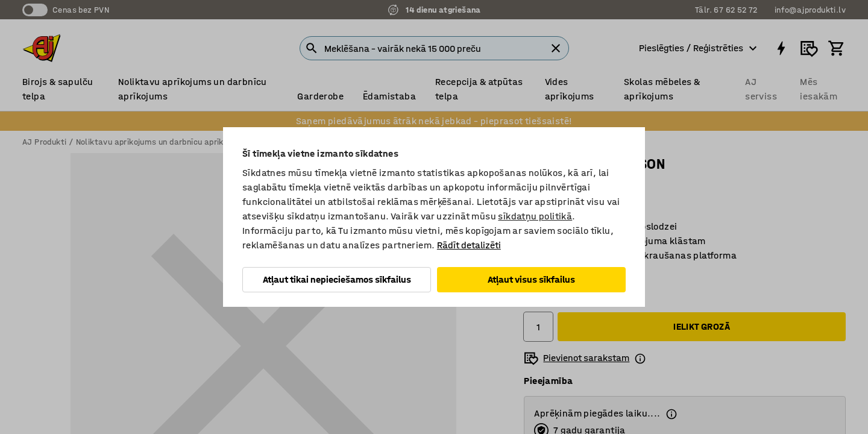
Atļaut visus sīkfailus (531, 279)
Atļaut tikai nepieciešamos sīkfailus (337, 279)
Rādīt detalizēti (469, 245)
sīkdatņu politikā (535, 216)
